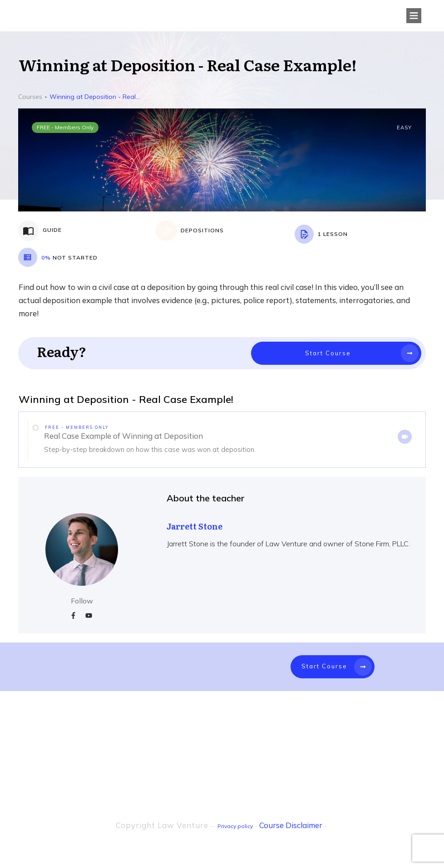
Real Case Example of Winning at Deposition (123, 436)
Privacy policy (235, 826)
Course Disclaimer (291, 825)
